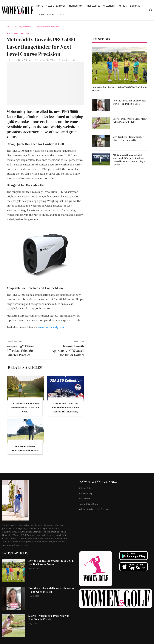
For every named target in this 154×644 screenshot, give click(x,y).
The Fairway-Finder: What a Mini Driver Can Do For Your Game (25, 408)
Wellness (109, 6)
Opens (51, 15)
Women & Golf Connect (99, 482)
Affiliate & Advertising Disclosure (95, 509)
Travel (40, 15)
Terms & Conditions (89, 504)
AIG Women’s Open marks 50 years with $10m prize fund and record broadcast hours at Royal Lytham (129, 160)
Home (40, 6)
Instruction (76, 6)
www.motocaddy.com (51, 327)
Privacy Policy (86, 488)
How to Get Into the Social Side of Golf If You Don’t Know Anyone (119, 89)
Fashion (122, 6)
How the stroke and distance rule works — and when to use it (129, 102)
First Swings (93, 6)
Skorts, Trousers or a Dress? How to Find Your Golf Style (130, 120)
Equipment (136, 6)
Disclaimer (85, 499)
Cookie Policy (86, 493)
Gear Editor (24, 60)
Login (61, 15)
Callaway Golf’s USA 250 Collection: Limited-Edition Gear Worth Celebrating (65, 408)
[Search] (151, 10)
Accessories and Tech (49, 27)
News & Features (56, 6)
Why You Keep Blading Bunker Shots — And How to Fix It (128, 138)
